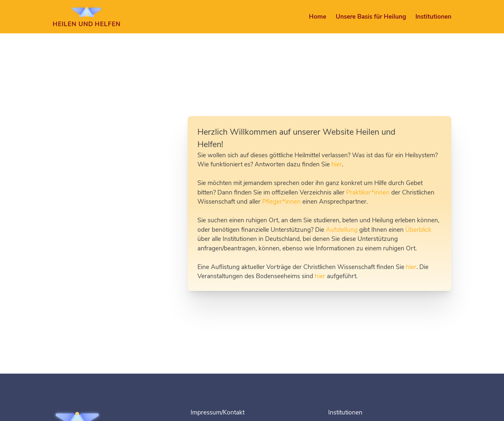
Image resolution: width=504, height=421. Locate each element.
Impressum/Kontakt (218, 413)
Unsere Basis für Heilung (371, 17)
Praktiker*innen (368, 193)
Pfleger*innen (281, 202)
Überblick (418, 230)
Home (318, 17)
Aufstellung (342, 230)
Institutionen (433, 17)
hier (337, 164)
